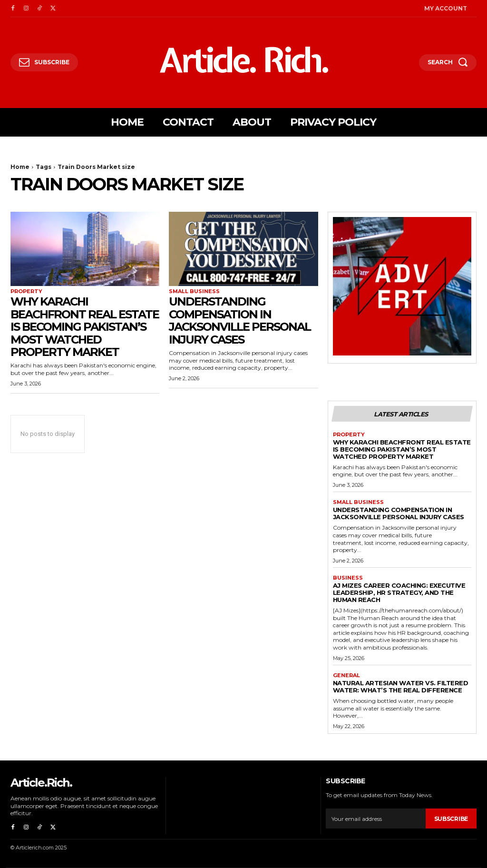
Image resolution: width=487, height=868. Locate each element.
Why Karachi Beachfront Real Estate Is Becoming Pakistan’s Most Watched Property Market (85, 327)
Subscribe (451, 819)
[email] (375, 819)
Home (20, 167)
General (346, 676)
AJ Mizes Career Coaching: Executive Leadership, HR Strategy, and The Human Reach (399, 592)
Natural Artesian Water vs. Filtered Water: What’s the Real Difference (401, 686)
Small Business (194, 291)
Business (348, 578)
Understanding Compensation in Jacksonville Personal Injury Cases (240, 320)
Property (26, 291)
